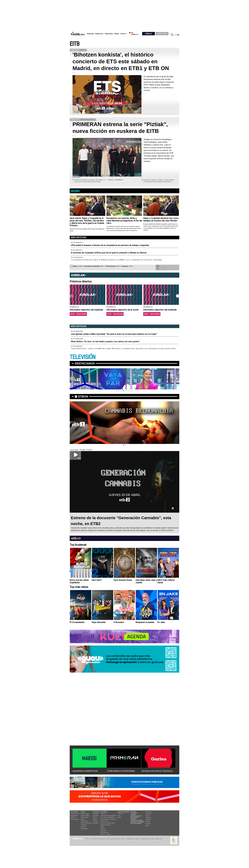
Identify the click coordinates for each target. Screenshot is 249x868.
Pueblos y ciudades (137, 822)
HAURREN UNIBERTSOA (85, 771)
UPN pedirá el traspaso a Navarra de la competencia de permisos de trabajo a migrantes (110, 245)
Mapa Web (159, 839)
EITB (75, 44)
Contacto (152, 839)
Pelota (102, 827)
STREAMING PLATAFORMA (121, 771)
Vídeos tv (73, 817)
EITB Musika (84, 821)
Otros (123, 34)
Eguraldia (95, 823)
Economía (96, 816)
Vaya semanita (75, 819)
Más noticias (79, 237)
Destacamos (85, 363)
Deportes (99, 34)
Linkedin (148, 822)
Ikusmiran (96, 821)
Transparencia (145, 839)
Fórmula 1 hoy (104, 821)
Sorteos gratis (136, 816)
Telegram (148, 820)
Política (95, 817)
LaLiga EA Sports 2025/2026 (108, 816)
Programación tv (75, 814)
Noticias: (96, 812)
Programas (84, 825)
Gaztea (83, 819)
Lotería (133, 819)
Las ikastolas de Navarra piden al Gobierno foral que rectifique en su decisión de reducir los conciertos (117, 260)
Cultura (95, 819)
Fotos (119, 816)
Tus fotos (162, 266)
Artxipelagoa (84, 829)
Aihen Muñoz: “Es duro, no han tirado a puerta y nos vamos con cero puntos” (105, 341)
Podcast (83, 827)
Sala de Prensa (136, 823)
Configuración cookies (133, 839)
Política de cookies (120, 839)
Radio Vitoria (84, 817)
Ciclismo (103, 829)
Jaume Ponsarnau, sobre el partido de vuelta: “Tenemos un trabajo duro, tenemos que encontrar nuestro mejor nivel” (123, 349)
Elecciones (135, 817)
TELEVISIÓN (83, 357)
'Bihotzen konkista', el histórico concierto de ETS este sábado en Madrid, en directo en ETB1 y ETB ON (121, 61)
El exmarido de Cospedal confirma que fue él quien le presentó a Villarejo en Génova (109, 253)
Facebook (148, 814)
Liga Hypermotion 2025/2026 (108, 819)
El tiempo (134, 813)
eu (175, 35)
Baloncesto (103, 830)
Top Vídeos (121, 814)
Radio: (83, 812)
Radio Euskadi (85, 816)
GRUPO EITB (162, 34)
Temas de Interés (137, 820)
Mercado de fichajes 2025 (108, 823)
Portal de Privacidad (99, 839)
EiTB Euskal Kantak (86, 823)
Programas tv (74, 816)
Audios (119, 817)
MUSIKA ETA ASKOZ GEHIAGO (157, 771)
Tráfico (133, 815)
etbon (83, 396)
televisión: (75, 812)
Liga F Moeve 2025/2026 (107, 817)
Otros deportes (105, 832)
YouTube (148, 824)
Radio (117, 34)
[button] (178, 296)
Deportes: (104, 812)
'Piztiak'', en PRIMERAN (116, 180)
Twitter (147, 816)
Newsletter (149, 812)
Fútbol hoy (103, 814)
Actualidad (96, 814)
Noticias (90, 34)
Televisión (109, 34)
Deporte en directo (106, 834)
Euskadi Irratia (85, 814)
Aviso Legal (110, 839)
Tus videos (161, 269)
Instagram (148, 818)
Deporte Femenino (106, 825)
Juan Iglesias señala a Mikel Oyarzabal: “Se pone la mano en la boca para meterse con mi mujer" (114, 334)
